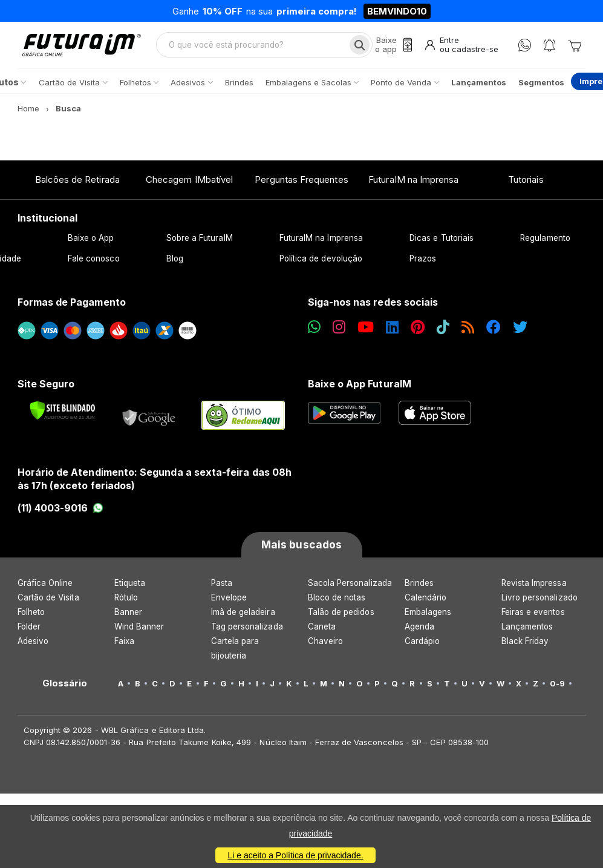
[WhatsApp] (525, 46)
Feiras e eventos (533, 614)
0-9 (557, 686)
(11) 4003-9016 (61, 510)
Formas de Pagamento (72, 304)
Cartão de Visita (48, 600)
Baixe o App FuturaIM (360, 386)
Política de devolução (321, 261)
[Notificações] (549, 46)
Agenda (419, 629)
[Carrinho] (575, 46)
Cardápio (422, 643)
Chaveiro (326, 643)
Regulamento (545, 240)
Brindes (419, 585)
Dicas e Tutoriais (442, 240)
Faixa (124, 643)
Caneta (322, 629)
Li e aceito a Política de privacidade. (295, 855)
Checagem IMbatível (189, 181)
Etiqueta (130, 585)
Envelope (229, 600)
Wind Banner (139, 629)
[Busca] (357, 46)
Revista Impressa (534, 585)
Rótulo (126, 600)
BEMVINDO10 (397, 11)
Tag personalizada (247, 629)
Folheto (31, 614)
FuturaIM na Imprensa (413, 181)
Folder (29, 629)
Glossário (65, 686)
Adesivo (33, 643)
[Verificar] (63, 413)
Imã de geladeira (243, 614)
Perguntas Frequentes (301, 181)
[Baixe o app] (391, 46)
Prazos (423, 261)
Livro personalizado (539, 600)
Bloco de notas (337, 600)
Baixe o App (91, 240)
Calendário (426, 600)
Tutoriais (526, 181)
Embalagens (428, 614)
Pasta (222, 585)
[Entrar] (461, 46)
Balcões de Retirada (77, 181)
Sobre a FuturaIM (200, 240)
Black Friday (525, 643)
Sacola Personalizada (350, 585)
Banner (128, 614)
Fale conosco (94, 261)
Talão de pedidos (341, 614)
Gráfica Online (45, 585)
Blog (175, 261)
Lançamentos (527, 629)
